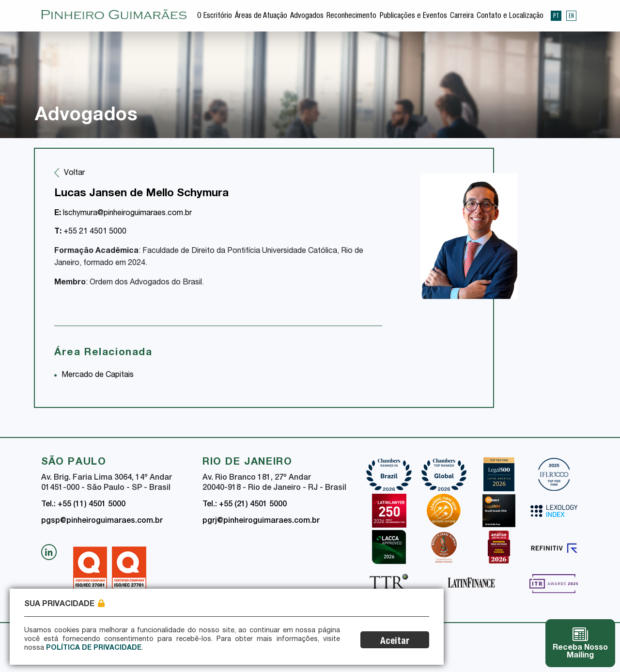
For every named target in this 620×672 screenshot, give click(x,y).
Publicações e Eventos (413, 16)
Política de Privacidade (94, 648)
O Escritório (215, 16)
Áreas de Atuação (261, 16)
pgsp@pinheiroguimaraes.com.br (102, 521)
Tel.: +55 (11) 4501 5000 (83, 505)
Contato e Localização (510, 16)
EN (571, 16)
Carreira (462, 16)
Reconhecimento (351, 16)
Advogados (307, 16)
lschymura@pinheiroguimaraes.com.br (123, 214)
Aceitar (395, 642)
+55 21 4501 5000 (90, 232)
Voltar (74, 173)
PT (556, 16)
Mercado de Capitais (98, 375)
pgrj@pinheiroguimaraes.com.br (261, 521)
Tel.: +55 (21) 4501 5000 (245, 505)
